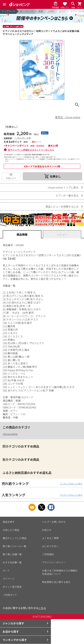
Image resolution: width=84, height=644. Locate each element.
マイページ (9, 579)
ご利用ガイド (10, 595)
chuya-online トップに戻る (63, 187)
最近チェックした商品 (15, 538)
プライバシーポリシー (54, 562)
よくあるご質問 (50, 538)
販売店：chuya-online (68, 117)
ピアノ (62, 11)
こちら (42, 608)
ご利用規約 (48, 554)
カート (6, 570)
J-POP (51, 11)
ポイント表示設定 (12, 587)
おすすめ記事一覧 (12, 562)
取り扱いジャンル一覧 (15, 546)
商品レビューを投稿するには (62, 206)
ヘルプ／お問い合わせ (54, 522)
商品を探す (9, 522)
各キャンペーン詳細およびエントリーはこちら (31, 150)
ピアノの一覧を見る (67, 195)
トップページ (8, 11)
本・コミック (27, 11)
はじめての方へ (50, 546)
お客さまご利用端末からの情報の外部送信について (60, 572)
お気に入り (11, 178)
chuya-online (10, 434)
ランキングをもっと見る (71, 484)
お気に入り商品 (11, 530)
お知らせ (47, 530)
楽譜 (41, 11)
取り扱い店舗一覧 (12, 554)
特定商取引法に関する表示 (56, 582)
